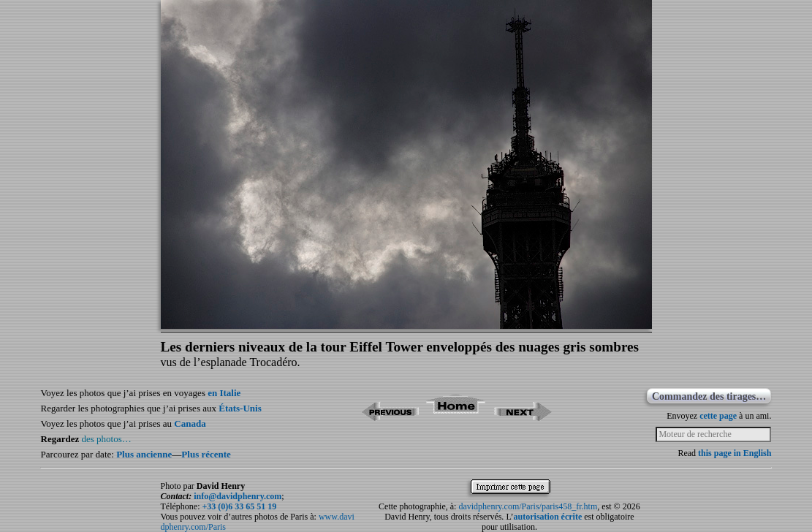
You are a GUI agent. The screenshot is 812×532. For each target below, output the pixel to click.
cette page (718, 416)
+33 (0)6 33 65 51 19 (239, 506)
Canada (190, 423)
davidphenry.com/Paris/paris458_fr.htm (528, 506)
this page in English (735, 453)
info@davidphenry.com (238, 496)
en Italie (224, 393)
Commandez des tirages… (709, 396)
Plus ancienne (144, 454)
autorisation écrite (548, 517)
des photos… (107, 439)
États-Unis (240, 408)
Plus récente (206, 454)
